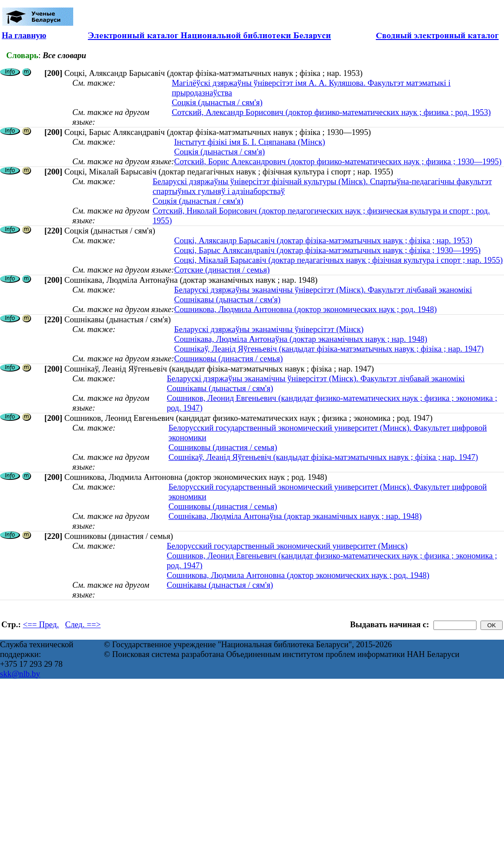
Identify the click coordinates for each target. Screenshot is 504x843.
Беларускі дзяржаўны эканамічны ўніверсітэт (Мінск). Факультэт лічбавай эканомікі (323, 290)
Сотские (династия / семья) (222, 270)
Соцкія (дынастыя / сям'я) (217, 102)
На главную (24, 35)
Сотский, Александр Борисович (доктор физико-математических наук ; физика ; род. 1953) (331, 112)
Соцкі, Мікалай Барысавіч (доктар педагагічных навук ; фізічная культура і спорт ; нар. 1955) (338, 260)
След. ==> (83, 624)
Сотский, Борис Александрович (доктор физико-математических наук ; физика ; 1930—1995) (338, 161)
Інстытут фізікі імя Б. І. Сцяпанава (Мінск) (249, 142)
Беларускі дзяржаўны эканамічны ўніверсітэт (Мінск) (269, 329)
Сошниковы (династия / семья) (228, 358)
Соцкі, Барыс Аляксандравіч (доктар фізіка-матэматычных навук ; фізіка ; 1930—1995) (327, 250)
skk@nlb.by (20, 674)
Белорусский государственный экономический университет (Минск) (287, 546)
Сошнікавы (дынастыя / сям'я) (227, 299)
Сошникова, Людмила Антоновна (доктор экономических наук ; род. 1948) (305, 309)
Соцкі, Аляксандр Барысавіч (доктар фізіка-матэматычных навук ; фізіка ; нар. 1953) (323, 240)
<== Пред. (41, 624)
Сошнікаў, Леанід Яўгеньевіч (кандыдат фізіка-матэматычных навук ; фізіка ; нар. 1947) (329, 349)
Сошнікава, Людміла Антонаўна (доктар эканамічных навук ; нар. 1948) (301, 339)
